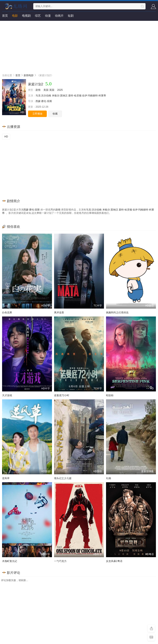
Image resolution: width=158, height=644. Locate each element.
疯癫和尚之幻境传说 (117, 313)
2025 (60, 90)
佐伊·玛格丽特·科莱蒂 (94, 96)
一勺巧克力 (60, 561)
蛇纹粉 (110, 395)
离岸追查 (59, 313)
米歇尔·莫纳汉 (60, 96)
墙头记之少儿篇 (63, 478)
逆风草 (6, 478)
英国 (52, 90)
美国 (46, 90)
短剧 (71, 16)
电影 (15, 16)
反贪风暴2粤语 (114, 561)
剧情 (38, 90)
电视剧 (26, 16)
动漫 (48, 16)
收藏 (55, 114)
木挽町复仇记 (10, 561)
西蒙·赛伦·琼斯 (44, 101)
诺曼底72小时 (62, 395)
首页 (5, 16)
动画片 (59, 16)
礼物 (109, 478)
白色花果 (7, 313)
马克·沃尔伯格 (43, 96)
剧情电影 (29, 75)
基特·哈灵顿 (75, 96)
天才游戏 (7, 395)
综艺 (38, 16)
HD (6, 137)
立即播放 (37, 114)
